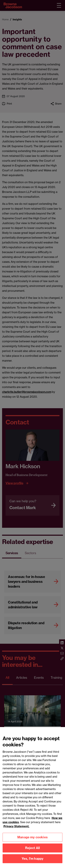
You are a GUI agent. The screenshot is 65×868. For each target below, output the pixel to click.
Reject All (33, 851)
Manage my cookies (32, 840)
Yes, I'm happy (33, 861)
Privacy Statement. (16, 829)
